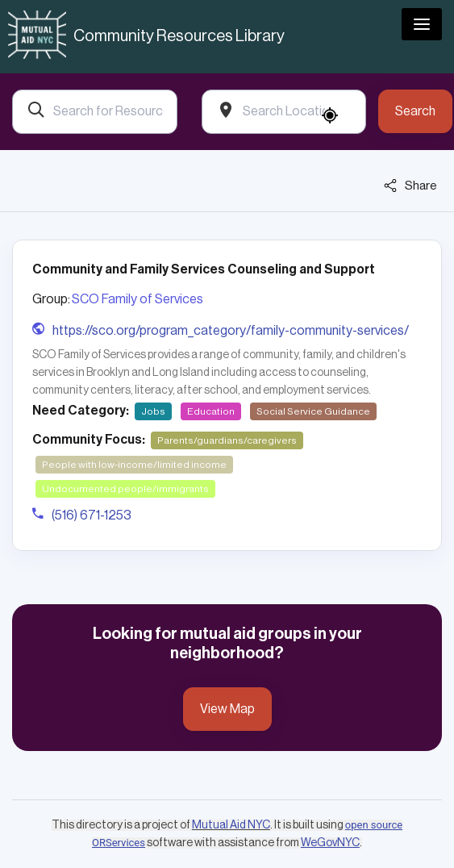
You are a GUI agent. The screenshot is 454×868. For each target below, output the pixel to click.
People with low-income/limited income (134, 465)
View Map (227, 709)
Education (211, 411)
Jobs (153, 411)
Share (410, 186)
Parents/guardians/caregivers (227, 440)
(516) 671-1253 (92, 515)
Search (415, 111)
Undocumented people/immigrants (125, 489)
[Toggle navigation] (422, 24)
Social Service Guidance (313, 411)
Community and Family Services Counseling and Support (204, 269)
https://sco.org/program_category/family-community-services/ (231, 331)
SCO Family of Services (137, 299)
